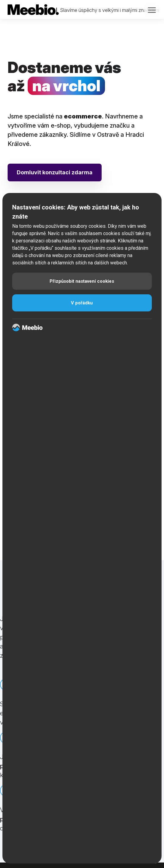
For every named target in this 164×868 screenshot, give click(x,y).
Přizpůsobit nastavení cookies (82, 281)
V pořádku (82, 303)
